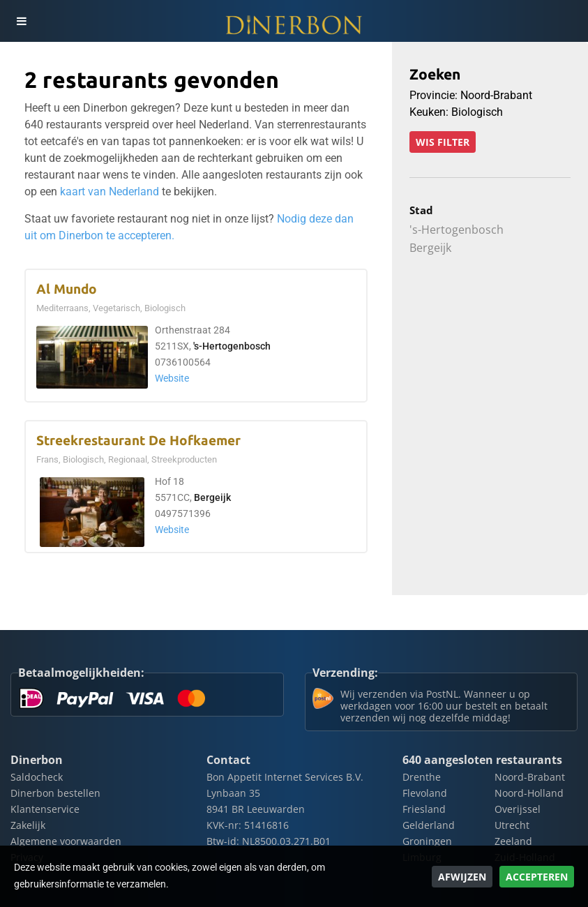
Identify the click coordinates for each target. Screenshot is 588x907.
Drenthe (422, 777)
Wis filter (443, 142)
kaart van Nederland (110, 192)
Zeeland (513, 841)
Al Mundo (67, 289)
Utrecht (512, 825)
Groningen (427, 841)
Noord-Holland (529, 793)
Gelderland (429, 825)
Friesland (424, 809)
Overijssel (518, 809)
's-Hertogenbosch (232, 346)
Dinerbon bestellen (55, 793)
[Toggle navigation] (21, 21)
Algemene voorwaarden (66, 841)
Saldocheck (37, 777)
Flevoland (425, 793)
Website (172, 378)
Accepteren (537, 877)
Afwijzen (462, 877)
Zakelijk (28, 825)
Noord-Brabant (530, 777)
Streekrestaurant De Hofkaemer (138, 441)
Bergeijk (212, 498)
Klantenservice (45, 809)
